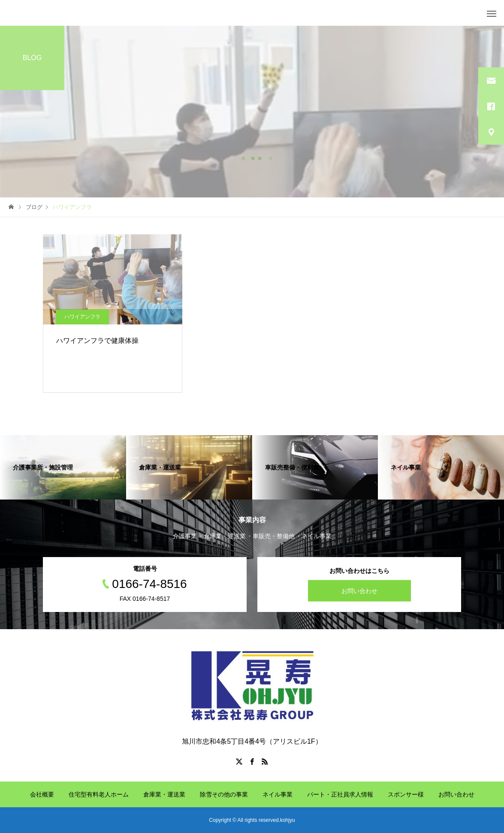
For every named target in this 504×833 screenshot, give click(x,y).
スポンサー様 (406, 794)
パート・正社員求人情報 (340, 794)
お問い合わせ (359, 591)
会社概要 (42, 794)
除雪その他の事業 (224, 794)
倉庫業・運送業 (164, 794)
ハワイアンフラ (82, 317)
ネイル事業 (278, 794)
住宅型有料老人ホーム (99, 794)
